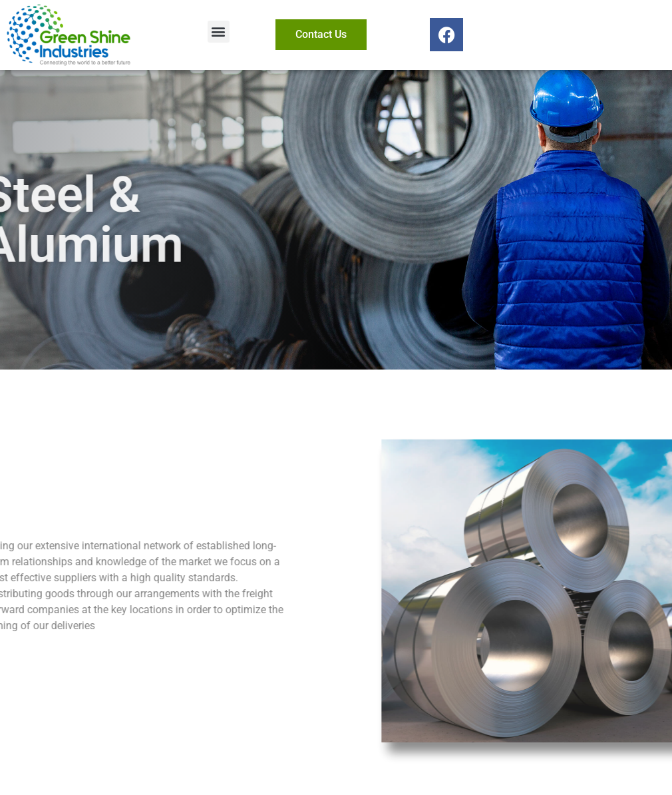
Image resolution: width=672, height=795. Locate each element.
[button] (219, 32)
